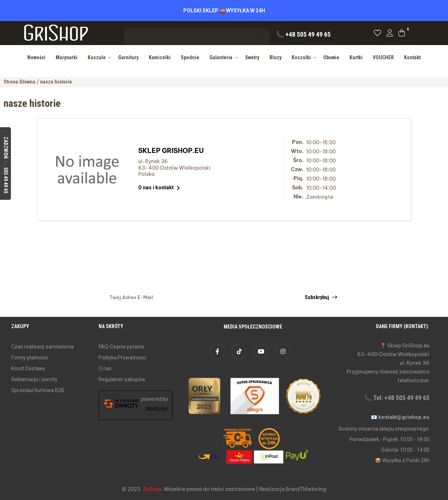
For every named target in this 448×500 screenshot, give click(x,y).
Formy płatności (30, 358)
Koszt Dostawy (28, 368)
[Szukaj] (197, 33)
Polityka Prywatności (122, 358)
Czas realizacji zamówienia (43, 347)
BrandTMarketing (306, 489)
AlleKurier (157, 409)
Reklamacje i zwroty (34, 379)
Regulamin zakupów (122, 379)
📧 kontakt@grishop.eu (400, 417)
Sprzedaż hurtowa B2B (38, 390)
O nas (105, 368)
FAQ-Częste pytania (121, 347)
